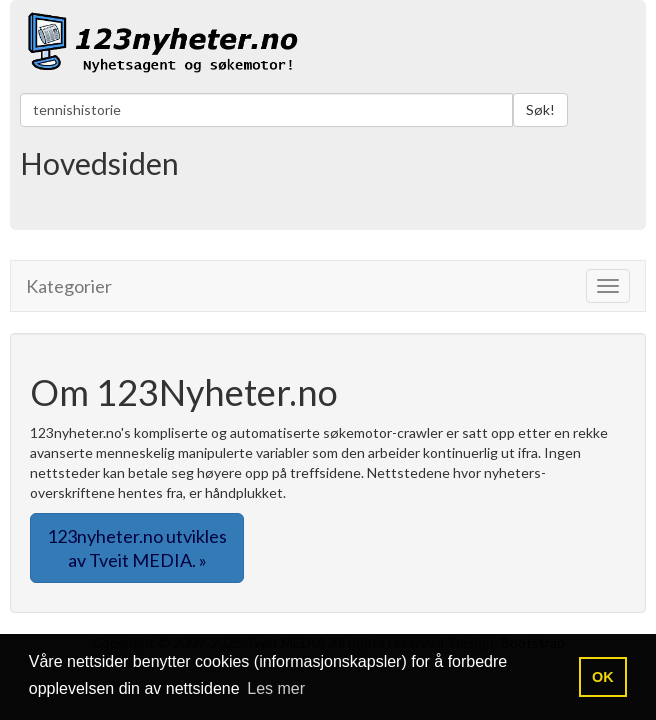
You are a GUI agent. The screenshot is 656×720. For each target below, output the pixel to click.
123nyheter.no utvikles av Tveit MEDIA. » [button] (137, 548)
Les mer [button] (276, 688)
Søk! (540, 109)
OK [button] (603, 677)
